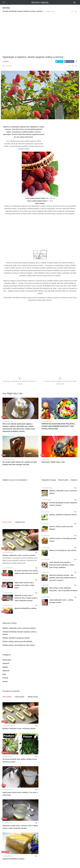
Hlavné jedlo (7, 660)
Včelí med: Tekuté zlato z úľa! (53, 462)
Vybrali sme (20, 522)
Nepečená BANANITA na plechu (25, 608)
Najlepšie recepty (49, 480)
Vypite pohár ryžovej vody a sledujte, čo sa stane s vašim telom (24, 585)
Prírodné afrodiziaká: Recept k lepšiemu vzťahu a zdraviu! (23, 11)
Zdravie (5, 681)
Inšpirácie (6, 663)
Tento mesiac (20, 697)
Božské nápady (40, 2)
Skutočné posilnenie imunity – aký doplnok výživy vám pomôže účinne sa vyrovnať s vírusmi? (63, 578)
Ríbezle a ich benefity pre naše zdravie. (63, 550)
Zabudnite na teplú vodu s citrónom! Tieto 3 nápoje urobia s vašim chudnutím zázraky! (26, 598)
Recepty (5, 678)
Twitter (61, 62)
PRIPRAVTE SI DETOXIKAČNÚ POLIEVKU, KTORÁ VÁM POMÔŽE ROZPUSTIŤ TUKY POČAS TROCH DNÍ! (58, 426)
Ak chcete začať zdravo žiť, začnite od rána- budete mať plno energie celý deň (20, 463)
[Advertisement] (40, 30)
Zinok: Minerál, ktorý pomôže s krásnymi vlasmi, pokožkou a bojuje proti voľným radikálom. (62, 565)
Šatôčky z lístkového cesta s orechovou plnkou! (19, 555)
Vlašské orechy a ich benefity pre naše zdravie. (19, 645)
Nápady (5, 667)
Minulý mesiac (33, 697)
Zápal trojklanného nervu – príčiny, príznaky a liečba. (61, 601)
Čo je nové (7, 522)
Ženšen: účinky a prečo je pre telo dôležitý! (17, 641)
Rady (7, 62)
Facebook (70, 62)
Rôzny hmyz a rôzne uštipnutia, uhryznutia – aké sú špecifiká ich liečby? (63, 589)
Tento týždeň (7, 697)
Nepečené (6, 671)
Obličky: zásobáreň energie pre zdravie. (16, 638)
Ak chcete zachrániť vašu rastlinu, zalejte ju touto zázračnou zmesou (26, 572)
